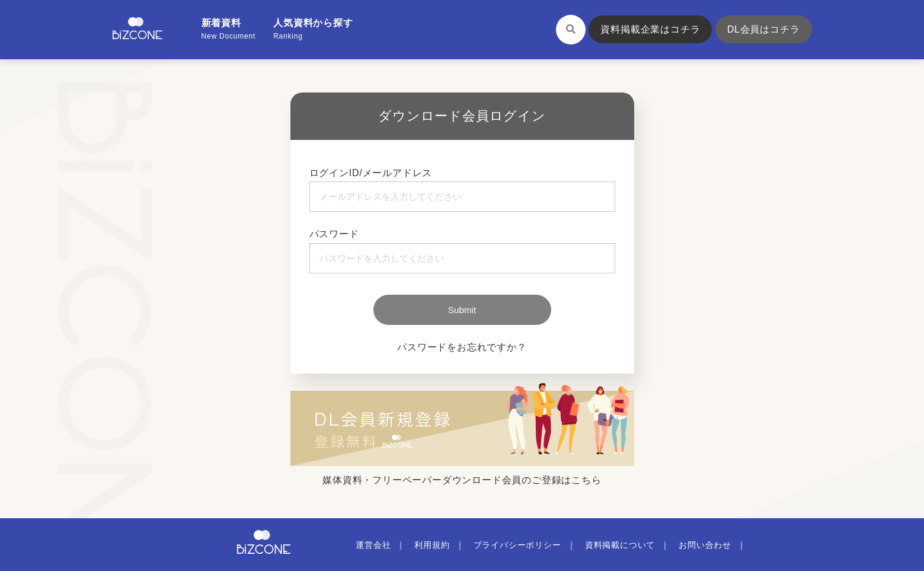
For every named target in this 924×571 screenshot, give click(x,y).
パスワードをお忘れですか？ (462, 347)
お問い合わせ (705, 545)
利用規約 (432, 545)
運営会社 (373, 545)
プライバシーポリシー (517, 545)
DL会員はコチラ (764, 29)
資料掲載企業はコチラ (650, 29)
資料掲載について (620, 545)
